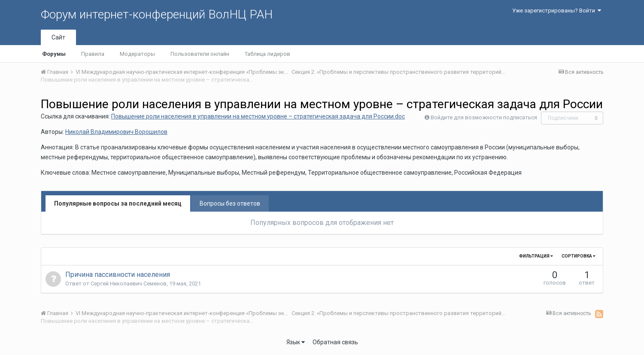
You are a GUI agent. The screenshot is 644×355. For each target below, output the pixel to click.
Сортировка (579, 256)
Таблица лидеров (267, 54)
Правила (93, 54)
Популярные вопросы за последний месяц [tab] (118, 203)
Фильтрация (536, 256)
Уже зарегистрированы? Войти (557, 11)
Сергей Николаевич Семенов (129, 284)
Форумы (54, 54)
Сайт (58, 37)
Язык (296, 342)
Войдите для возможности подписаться (484, 117)
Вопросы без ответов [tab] (230, 203)
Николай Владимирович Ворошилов (116, 132)
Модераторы (137, 54)
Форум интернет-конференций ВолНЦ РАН (157, 14)
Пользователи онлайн (200, 54)
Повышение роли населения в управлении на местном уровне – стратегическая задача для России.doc (258, 116)
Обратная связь (335, 342)
